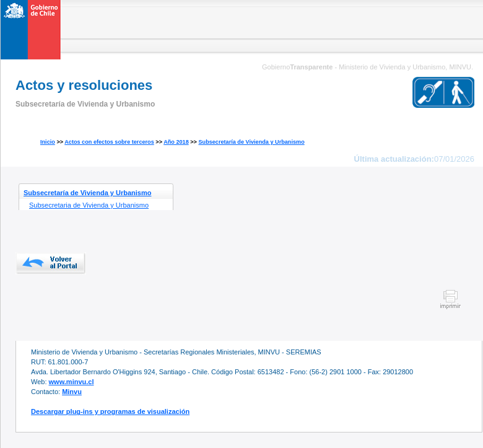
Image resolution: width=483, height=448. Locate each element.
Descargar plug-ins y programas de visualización (110, 411)
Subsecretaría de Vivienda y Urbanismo (251, 142)
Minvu (72, 392)
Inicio (48, 142)
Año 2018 (176, 142)
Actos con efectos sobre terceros (109, 142)
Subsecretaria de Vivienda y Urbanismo (89, 205)
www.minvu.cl (72, 382)
